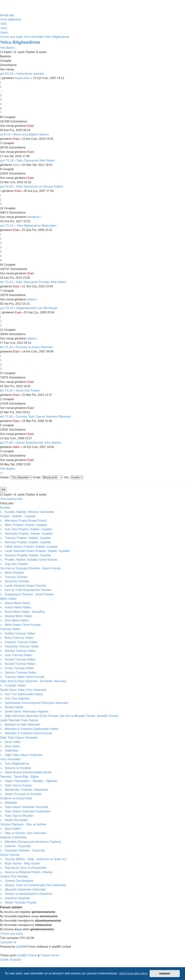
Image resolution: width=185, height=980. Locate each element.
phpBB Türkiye (28, 955)
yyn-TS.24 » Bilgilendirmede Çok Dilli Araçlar (29, 308)
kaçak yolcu (22, 78)
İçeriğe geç (7, 15)
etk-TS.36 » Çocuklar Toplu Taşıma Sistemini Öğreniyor (35, 417)
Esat (30, 126)
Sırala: (48, 477)
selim (16, 447)
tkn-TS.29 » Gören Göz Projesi (20, 391)
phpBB (20, 947)
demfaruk (34, 217)
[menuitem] (3, 24)
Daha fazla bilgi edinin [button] (134, 973)
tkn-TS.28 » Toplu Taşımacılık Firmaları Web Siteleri (33, 282)
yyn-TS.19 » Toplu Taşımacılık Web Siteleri (27, 161)
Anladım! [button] (165, 973)
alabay (32, 299)
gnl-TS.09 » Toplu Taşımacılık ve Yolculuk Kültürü (32, 187)
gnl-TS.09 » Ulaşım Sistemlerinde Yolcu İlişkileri (31, 443)
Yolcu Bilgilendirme (20, 42)
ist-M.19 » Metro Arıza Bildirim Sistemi (24, 134)
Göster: (16, 477)
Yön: (73, 477)
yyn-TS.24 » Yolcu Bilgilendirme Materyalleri (28, 226)
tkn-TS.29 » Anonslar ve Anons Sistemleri (27, 347)
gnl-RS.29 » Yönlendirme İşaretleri (22, 74)
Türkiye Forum (50, 955)
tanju (16, 165)
